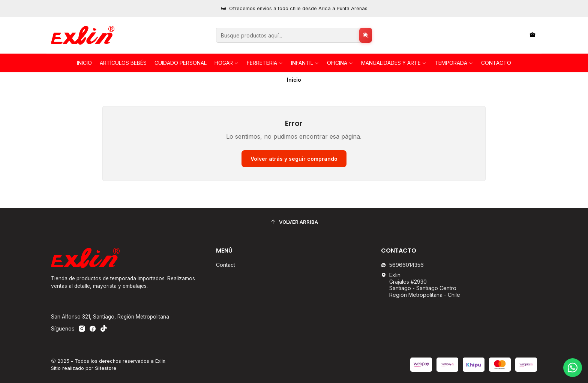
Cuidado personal (181, 63)
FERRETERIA (265, 63)
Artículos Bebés (123, 63)
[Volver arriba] (294, 222)
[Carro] (532, 35)
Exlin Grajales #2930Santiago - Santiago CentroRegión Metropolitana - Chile (421, 285)
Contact (226, 265)
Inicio (84, 63)
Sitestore (106, 368)
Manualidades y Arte (394, 63)
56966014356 (402, 265)
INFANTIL (305, 63)
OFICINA (340, 63)
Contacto (496, 63)
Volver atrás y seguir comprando (294, 159)
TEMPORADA (454, 63)
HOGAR (227, 63)
